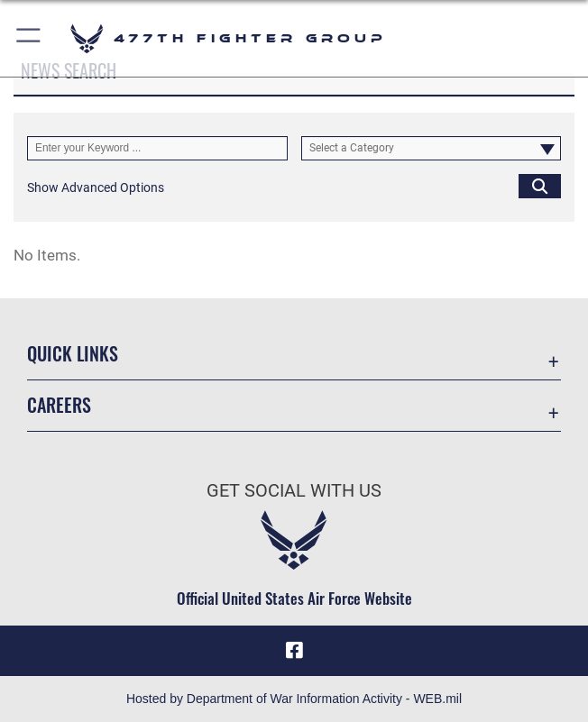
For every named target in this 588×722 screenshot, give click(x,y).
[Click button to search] (540, 186)
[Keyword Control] (157, 148)
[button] (29, 38)
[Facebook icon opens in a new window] (294, 650)
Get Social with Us (294, 490)
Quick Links (73, 353)
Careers (59, 405)
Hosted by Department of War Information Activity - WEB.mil (294, 699)
